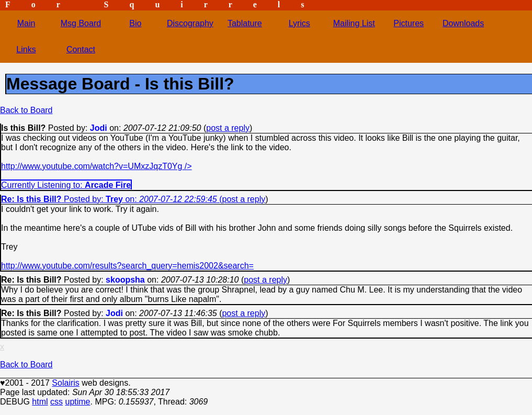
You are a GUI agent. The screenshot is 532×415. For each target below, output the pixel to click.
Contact (81, 49)
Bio (135, 23)
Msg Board (81, 23)
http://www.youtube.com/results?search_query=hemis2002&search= (127, 266)
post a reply (228, 128)
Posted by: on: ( (112, 199)
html (40, 402)
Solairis (65, 383)
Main (26, 23)
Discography (190, 23)
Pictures (409, 23)
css (56, 402)
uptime (77, 402)
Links (26, 49)
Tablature (245, 23)
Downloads (463, 23)
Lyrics (299, 23)
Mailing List (354, 23)
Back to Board (26, 110)
